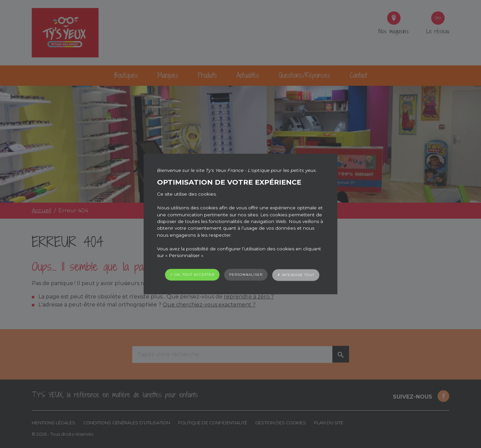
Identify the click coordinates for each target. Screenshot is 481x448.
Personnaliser (246, 275)
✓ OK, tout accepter (192, 275)
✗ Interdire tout (296, 275)
